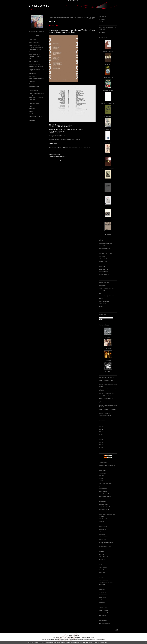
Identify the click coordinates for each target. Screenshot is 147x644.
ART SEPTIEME (108, 349)
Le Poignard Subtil (103, 537)
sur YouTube (102, 22)
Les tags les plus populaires (87, 637)
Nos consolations (103, 567)
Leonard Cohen (103, 539)
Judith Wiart (102, 521)
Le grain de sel (102, 529)
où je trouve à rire (35, 86)
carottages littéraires (35, 64)
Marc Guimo (102, 559)
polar (32, 111)
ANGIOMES (108, 64)
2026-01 (101, 424)
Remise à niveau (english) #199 (106, 288)
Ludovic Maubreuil (103, 557)
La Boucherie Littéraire (104, 259)
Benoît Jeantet (102, 470)
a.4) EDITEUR (34, 52)
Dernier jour (102, 309)
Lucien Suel (102, 552)
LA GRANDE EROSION (108, 168)
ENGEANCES (108, 116)
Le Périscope (102, 534)
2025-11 (101, 429)
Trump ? (101, 298)
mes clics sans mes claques (37, 79)
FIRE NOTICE (108, 142)
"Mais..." (101, 293)
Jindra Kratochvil (103, 519)
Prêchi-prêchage (103, 291)
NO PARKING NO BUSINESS (108, 181)
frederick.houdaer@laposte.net (37, 31)
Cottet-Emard (102, 481)
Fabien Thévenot (103, 491)
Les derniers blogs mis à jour (60, 637)
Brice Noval (102, 476)
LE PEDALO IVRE (103, 269)
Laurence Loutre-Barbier (105, 524)
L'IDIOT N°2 (108, 155)
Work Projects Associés (104, 623)
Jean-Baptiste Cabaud (104, 507)
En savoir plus (103, 642)
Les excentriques (103, 549)
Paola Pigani (102, 572)
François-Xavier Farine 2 (105, 496)
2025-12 (101, 427)
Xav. (100, 396)
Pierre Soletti (102, 590)
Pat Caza (101, 577)
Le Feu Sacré (102, 266)
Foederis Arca (102, 286)
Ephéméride (33, 73)
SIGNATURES (34, 121)
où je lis (32, 84)
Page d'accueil (77, 17)
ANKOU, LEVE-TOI (108, 77)
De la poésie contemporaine (106, 483)
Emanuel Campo (103, 489)
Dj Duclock (101, 486)
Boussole (33, 59)
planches (33, 109)
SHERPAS (108, 372)
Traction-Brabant (103, 621)
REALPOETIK (102, 592)
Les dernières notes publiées (74, 637)
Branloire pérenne (39, 6)
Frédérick (101, 398)
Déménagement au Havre (105, 415)
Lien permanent (56, 139)
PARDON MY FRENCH (108, 207)
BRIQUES (108, 337)
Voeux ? (101, 306)
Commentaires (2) (64, 139)
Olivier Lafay (102, 570)
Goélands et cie (109, 398)
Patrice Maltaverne (103, 580)
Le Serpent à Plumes (104, 274)
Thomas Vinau (102, 618)
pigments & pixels (35, 106)
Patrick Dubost (102, 587)
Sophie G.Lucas (103, 608)
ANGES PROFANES (108, 51)
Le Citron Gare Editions (104, 264)
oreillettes (33, 81)
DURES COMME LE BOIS (108, 103)
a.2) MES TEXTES (35, 45)
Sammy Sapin (102, 597)
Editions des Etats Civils (105, 248)
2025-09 (101, 434)
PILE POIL (108, 220)
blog (103, 640)
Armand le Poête (103, 468)
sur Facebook (102, 19)
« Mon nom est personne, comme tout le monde (61, 17)
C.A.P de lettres (34, 61)
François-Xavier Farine (104, 494)
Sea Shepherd (102, 600)
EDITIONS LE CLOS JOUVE (106, 251)
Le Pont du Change (103, 272)
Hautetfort (78, 635)
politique (32, 114)
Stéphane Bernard (103, 380)
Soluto (100, 605)
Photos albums (104, 325)
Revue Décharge (103, 595)
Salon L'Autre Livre (109, 393)
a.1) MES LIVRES (35, 43)
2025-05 (101, 445)
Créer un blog (70, 635)
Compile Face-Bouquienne (37, 67)
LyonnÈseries (34, 76)
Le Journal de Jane (103, 532)
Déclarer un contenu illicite (48, 640)
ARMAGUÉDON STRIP (108, 90)
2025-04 (101, 447)
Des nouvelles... (103, 304)
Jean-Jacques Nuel (103, 512)
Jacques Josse (102, 502)
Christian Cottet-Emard (58, 150)
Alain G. (101, 393)
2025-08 (101, 437)
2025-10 (101, 432)
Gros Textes (102, 256)
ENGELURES (108, 129)
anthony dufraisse (76, 139)
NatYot (100, 564)
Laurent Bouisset (103, 527)
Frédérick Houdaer (103, 385)
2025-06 (101, 442)
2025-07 (101, 439)
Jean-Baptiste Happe (104, 509)
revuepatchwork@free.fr (57, 136)
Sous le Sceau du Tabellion (105, 277)
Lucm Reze (101, 554)
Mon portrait (102, 32)
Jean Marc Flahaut (103, 504)
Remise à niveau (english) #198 (106, 296)
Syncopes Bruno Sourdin (105, 613)
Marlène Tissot (102, 562)
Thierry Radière (103, 615)
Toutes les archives (103, 450)
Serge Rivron (102, 602)
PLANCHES (108, 360)
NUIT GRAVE (108, 194)
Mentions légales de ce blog (62, 640)
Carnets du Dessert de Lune (106, 246)
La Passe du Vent (103, 261)
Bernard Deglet (102, 473)
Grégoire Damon (103, 499)
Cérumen (101, 478)
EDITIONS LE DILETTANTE (106, 254)
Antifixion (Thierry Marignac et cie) (107, 465)
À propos (37, 35)
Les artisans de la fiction (105, 546)
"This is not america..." (104, 301)
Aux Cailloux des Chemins (105, 243)
